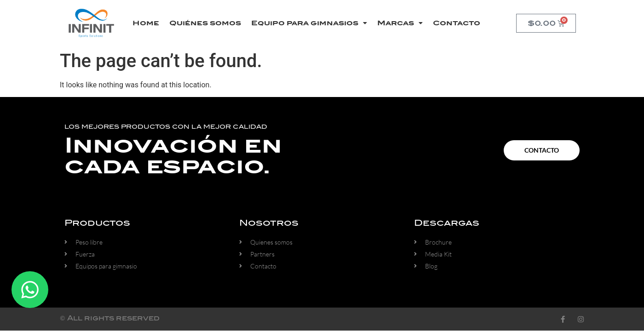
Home (146, 23)
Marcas (400, 23)
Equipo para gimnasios (309, 23)
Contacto (457, 23)
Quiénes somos (205, 23)
